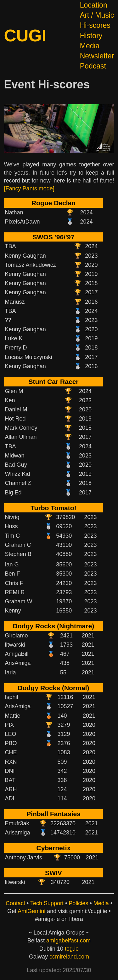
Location (94, 5)
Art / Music (97, 15)
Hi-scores (95, 25)
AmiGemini (31, 911)
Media (90, 46)
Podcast (93, 66)
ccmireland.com (69, 957)
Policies (78, 903)
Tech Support (47, 903)
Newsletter (97, 56)
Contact (15, 903)
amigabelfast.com (68, 941)
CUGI (25, 35)
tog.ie (72, 949)
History (91, 36)
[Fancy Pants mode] (29, 188)
